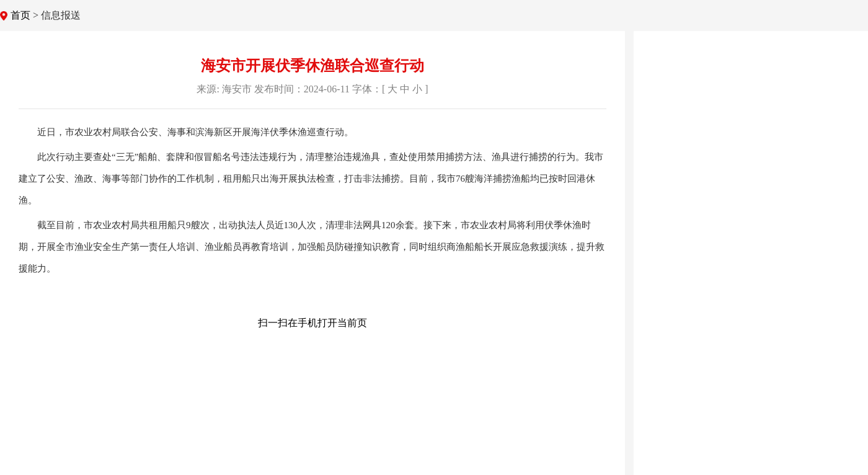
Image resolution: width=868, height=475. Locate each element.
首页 (20, 15)
